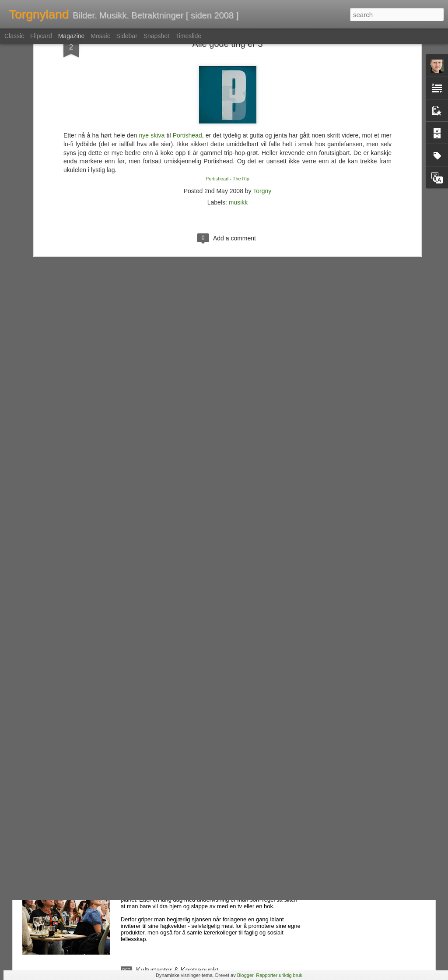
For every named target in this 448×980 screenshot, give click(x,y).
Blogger (245, 975)
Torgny (262, 113)
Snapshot (156, 36)
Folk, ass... (153, 771)
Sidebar (127, 36)
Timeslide (188, 36)
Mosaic (100, 36)
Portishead (187, 57)
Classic (14, 36)
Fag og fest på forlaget (171, 871)
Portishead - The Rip (227, 101)
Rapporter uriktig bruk (279, 975)
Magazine (72, 36)
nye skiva (152, 57)
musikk (238, 124)
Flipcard (41, 36)
